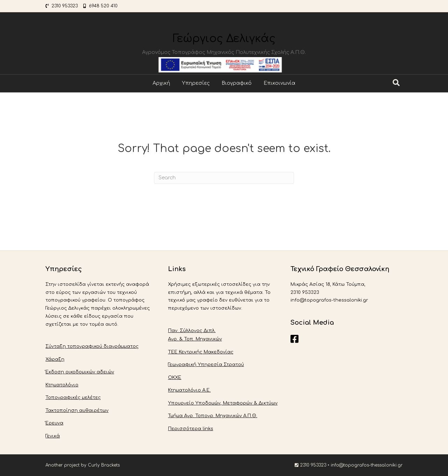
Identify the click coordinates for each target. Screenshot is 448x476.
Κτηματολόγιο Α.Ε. (189, 390)
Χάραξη (55, 359)
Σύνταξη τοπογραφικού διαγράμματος (92, 346)
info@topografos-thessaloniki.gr (367, 465)
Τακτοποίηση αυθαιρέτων (77, 411)
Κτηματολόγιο (62, 385)
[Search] (396, 83)
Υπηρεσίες (196, 83)
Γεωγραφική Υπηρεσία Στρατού (206, 365)
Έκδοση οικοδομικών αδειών (80, 372)
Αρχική (161, 83)
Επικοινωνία (279, 83)
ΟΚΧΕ (175, 378)
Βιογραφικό (237, 83)
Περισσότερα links (191, 429)
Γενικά (53, 436)
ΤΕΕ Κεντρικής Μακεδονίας (201, 352)
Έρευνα (54, 423)
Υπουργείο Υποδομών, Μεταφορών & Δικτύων (223, 403)
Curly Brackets (104, 465)
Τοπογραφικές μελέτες (73, 398)
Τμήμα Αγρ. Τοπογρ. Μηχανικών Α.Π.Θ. (213, 416)
